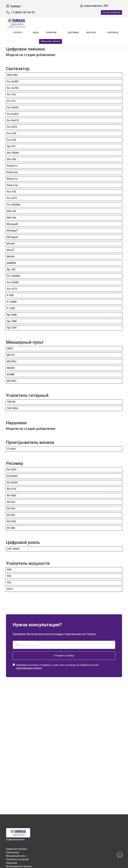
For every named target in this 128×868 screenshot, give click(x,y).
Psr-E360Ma (14, 205)
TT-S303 (11, 449)
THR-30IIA (12, 408)
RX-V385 (11, 496)
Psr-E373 (12, 198)
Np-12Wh (12, 321)
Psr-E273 (12, 289)
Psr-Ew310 (13, 120)
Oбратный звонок (50, 41)
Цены (36, 33)
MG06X (11, 368)
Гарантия (51, 33)
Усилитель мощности (28, 563)
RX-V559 (11, 470)
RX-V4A (11, 509)
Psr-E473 (12, 127)
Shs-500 (11, 159)
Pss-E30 (11, 140)
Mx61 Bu (11, 211)
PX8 (9, 570)
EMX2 (10, 349)
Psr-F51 (11, 101)
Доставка (73, 33)
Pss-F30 (11, 192)
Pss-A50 (11, 133)
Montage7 (12, 231)
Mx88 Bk (11, 263)
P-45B (10, 295)
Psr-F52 (11, 95)
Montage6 (12, 237)
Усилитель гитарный (27, 395)
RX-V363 (11, 521)
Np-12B (11, 269)
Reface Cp (12, 185)
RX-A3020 (12, 476)
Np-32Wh (12, 315)
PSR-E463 (12, 75)
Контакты (113, 33)
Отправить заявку (64, 656)
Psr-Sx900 (13, 82)
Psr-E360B (13, 282)
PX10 (10, 589)
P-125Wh (12, 302)
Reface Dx (12, 172)
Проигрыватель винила (30, 442)
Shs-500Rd (13, 153)
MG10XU (11, 361)
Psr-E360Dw (13, 276)
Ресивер (15, 463)
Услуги (17, 33)
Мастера (91, 33)
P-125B (11, 308)
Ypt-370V (12, 328)
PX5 (9, 576)
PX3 (9, 583)
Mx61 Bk (11, 218)
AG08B (10, 374)
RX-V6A (11, 502)
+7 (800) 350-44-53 (23, 12)
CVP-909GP (13, 549)
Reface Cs (12, 179)
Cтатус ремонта (111, 12)
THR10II (11, 402)
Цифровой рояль (23, 542)
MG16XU (11, 381)
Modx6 (11, 256)
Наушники (16, 423)
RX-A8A (11, 528)
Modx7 (11, 250)
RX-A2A (11, 515)
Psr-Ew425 (13, 107)
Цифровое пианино (25, 49)
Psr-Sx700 (13, 88)
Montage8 (12, 224)
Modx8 (11, 244)
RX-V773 (11, 489)
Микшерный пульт (25, 342)
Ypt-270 (11, 146)
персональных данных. (29, 668)
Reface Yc (12, 166)
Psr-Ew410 (13, 114)
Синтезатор (18, 69)
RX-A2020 (12, 483)
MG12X (11, 355)
